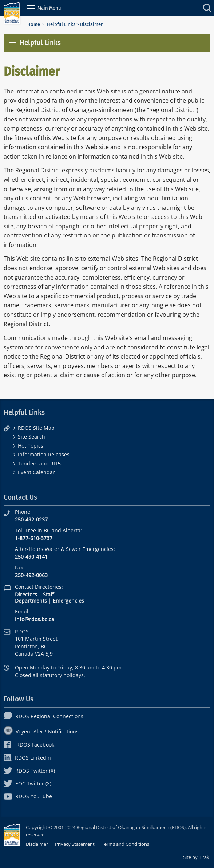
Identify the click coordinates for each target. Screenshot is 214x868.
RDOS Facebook (29, 745)
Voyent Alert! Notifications (41, 731)
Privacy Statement (75, 844)
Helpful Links (61, 25)
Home (34, 25)
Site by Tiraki (197, 857)
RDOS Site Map (36, 428)
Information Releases (44, 454)
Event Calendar (36, 472)
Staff (48, 594)
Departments (31, 601)
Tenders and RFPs (40, 463)
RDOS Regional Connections (43, 716)
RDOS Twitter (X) (29, 771)
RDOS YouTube (28, 796)
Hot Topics (31, 446)
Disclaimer (37, 844)
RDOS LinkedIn (27, 758)
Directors (26, 594)
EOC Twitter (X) (27, 783)
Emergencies (68, 601)
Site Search (31, 437)
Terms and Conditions (125, 844)
